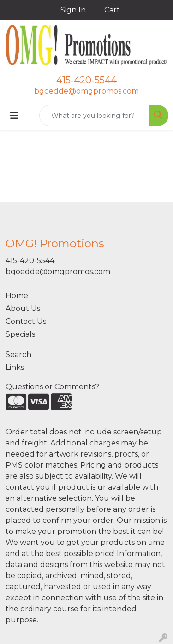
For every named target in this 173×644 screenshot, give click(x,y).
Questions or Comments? (52, 387)
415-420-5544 (86, 80)
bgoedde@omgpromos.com (86, 91)
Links (15, 367)
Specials (20, 334)
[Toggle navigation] (14, 116)
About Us (23, 308)
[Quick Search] (94, 116)
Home (17, 296)
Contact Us (26, 321)
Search (18, 354)
